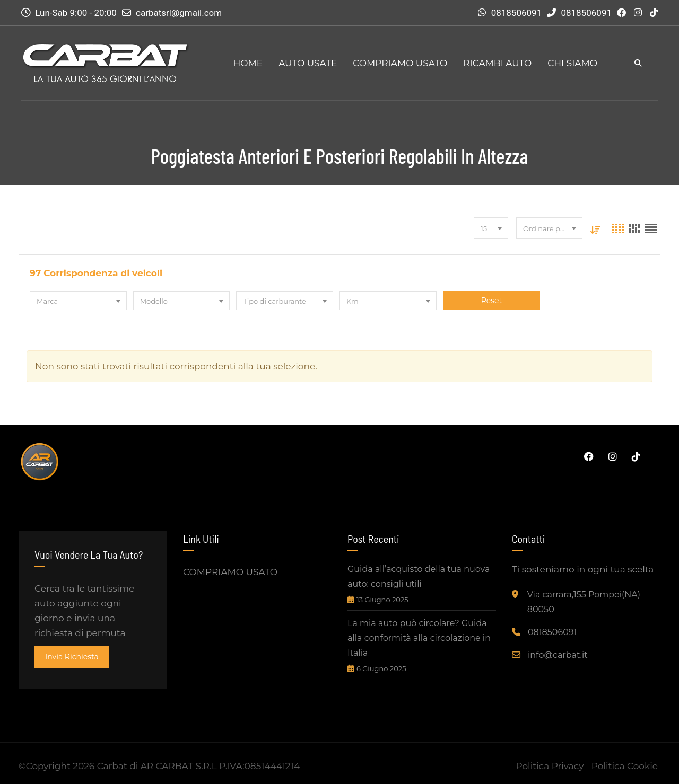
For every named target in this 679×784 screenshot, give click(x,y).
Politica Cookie (625, 766)
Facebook (589, 456)
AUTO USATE (308, 63)
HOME (248, 63)
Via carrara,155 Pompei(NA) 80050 (584, 602)
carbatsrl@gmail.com (179, 13)
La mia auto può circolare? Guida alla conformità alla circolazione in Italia (419, 638)
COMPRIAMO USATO (400, 63)
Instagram (613, 456)
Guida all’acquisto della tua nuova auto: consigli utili (419, 576)
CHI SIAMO (572, 63)
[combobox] (491, 228)
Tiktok (636, 456)
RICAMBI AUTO (497, 63)
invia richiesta (72, 657)
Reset (491, 301)
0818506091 (517, 13)
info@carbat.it (558, 655)
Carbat (112, 766)
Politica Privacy (550, 766)
